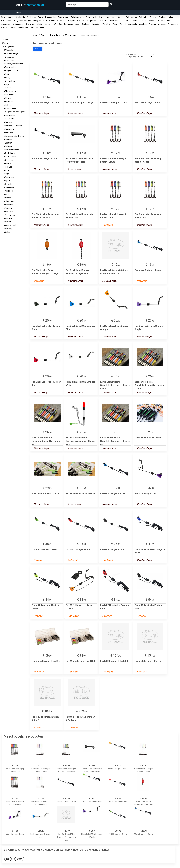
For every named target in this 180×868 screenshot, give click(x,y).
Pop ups (47, 24)
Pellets (39, 24)
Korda (19, 859)
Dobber (121, 17)
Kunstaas (103, 21)
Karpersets (62, 21)
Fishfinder (143, 17)
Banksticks (31, 17)
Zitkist (43, 27)
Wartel (13, 27)
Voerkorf (5, 27)
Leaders (133, 21)
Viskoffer (106, 24)
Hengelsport (10, 47)
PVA (55, 24)
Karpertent (92, 21)
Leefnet (142, 21)
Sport (6, 43)
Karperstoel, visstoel (77, 21)
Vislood (123, 24)
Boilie (88, 17)
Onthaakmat (18, 24)
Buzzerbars (104, 17)
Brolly (95, 17)
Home (19, 13)
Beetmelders (63, 17)
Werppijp (34, 27)
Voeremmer (174, 24)
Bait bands (20, 17)
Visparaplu (132, 24)
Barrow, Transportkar (47, 17)
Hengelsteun (39, 21)
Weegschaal (23, 27)
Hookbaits (51, 21)
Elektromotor (131, 17)
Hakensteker (6, 21)
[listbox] (140, 57)
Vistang (153, 24)
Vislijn (115, 24)
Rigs (60, 24)
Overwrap (30, 24)
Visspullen (10, 50)
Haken (171, 17)
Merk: (38, 49)
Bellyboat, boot (77, 17)
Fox (8, 859)
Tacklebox (96, 24)
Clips (113, 17)
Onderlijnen (6, 24)
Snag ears (69, 24)
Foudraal (162, 17)
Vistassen (162, 24)
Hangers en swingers (22, 21)
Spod (77, 24)
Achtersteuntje (7, 17)
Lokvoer (151, 21)
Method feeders (164, 21)
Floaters (153, 17)
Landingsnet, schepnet (118, 21)
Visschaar (143, 24)
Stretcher (86, 24)
